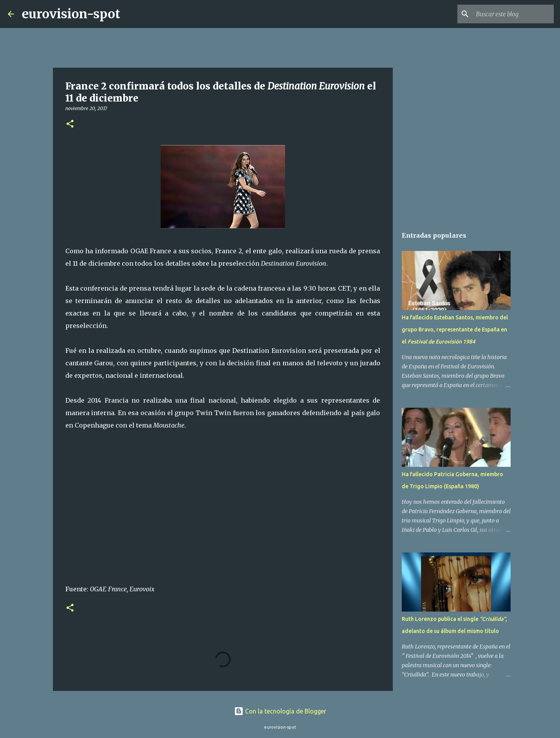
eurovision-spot (71, 14)
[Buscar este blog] (513, 14)
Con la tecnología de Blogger (280, 711)
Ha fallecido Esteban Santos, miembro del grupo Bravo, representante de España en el (455, 330)
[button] (70, 124)
